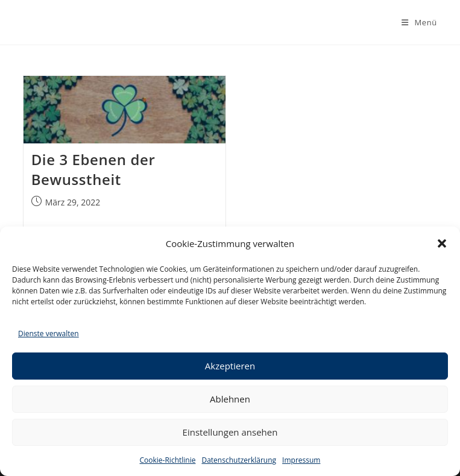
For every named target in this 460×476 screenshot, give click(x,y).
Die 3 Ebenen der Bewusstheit (93, 170)
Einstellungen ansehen (230, 432)
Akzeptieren (230, 366)
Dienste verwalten (49, 334)
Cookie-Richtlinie (168, 460)
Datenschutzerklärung (239, 460)
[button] (442, 243)
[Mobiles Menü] (419, 22)
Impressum (301, 460)
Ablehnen (230, 399)
